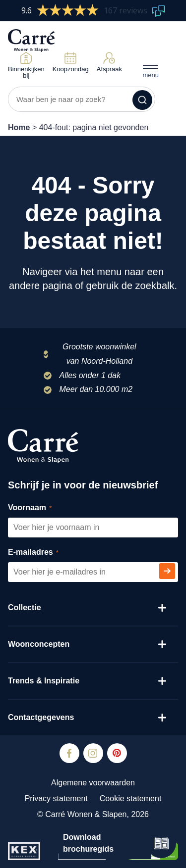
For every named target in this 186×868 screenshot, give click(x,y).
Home (19, 127)
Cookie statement (131, 798)
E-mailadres (44, 553)
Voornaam (41, 508)
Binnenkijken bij (26, 65)
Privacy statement (56, 798)
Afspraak (109, 62)
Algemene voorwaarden (93, 783)
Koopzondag (71, 62)
